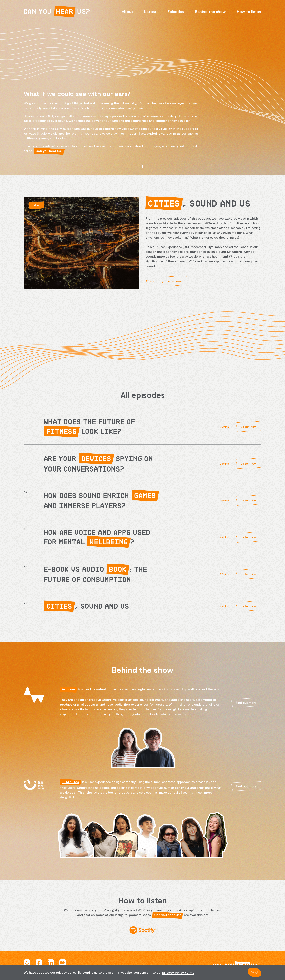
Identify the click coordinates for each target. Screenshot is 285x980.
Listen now (174, 281)
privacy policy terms (178, 972)
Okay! (254, 972)
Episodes (176, 11)
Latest (150, 11)
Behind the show (210, 11)
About (127, 11)
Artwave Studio (35, 133)
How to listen (249, 11)
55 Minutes (63, 128)
